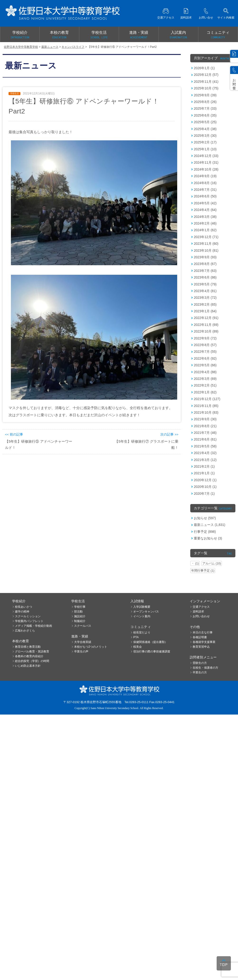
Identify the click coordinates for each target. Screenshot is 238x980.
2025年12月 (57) (206, 75)
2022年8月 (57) (205, 345)
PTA (136, 637)
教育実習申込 (201, 647)
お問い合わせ (201, 616)
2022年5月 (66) (205, 365)
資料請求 (198, 612)
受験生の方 (200, 663)
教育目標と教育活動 (28, 647)
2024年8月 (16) (205, 183)
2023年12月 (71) (206, 237)
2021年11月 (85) (206, 406)
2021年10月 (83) (206, 412)
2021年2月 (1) (204, 466)
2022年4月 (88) (205, 372)
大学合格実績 (83, 642)
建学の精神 (22, 612)
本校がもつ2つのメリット (91, 647)
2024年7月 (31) (205, 190)
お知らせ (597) (205, 518)
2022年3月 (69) (205, 379)
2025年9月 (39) (205, 95)
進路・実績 (139, 35)
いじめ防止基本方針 (28, 666)
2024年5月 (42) (205, 203)
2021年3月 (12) (205, 460)
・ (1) (195, 563)
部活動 (78, 612)
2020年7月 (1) (204, 494)
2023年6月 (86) (205, 277)
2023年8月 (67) (205, 264)
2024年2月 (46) (205, 223)
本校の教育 (59, 35)
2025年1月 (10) (205, 149)
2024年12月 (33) (206, 156)
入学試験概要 (142, 607)
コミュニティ (218, 35)
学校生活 (99, 35)
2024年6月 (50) (205, 196)
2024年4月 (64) (205, 210)
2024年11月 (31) (206, 162)
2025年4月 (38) (205, 129)
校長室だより (142, 632)
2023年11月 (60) (206, 244)
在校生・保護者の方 (205, 668)
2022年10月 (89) (206, 331)
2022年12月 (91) (206, 318)
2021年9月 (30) (205, 419)
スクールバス (83, 626)
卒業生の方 (200, 672)
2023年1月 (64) (205, 311)
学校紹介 (20, 35)
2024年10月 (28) (206, 169)
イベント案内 (142, 616)
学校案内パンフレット (29, 621)
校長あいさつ (24, 607)
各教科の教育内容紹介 (29, 656)
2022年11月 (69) (206, 325)
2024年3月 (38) (205, 217)
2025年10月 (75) (206, 88)
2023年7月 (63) (205, 271)
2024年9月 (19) (205, 176)
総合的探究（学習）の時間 (32, 661)
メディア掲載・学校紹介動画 (33, 626)
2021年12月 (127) (207, 399)
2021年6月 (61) (205, 439)
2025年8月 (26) (205, 102)
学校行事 (80, 607)
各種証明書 (200, 637)
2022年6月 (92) (205, 358)
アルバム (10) (212, 563)
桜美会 (138, 647)
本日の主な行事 (203, 632)
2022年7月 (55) (205, 352)
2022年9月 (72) (205, 338)
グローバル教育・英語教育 (32, 652)
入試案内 (178, 35)
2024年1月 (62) (205, 230)
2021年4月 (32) (205, 453)
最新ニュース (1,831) (209, 525)
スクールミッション (28, 616)
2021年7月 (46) (205, 433)
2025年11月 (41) (206, 82)
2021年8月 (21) (205, 426)
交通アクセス (201, 607)
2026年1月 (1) (204, 68)
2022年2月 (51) (205, 385)
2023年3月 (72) (205, 298)
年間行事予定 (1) (203, 571)
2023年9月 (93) (205, 257)
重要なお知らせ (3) (208, 538)
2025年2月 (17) (205, 142)
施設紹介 (80, 616)
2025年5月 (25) (205, 122)
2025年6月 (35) (205, 115)
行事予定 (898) (205, 532)
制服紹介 (80, 621)
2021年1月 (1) (204, 473)
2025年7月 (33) (205, 108)
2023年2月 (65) (205, 304)
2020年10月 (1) (205, 487)
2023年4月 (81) (205, 291)
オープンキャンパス (146, 612)
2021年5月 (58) (205, 446)
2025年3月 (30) (205, 136)
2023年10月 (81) (206, 250)
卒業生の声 (81, 652)
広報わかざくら (25, 631)
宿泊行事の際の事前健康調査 (152, 652)
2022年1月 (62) (205, 392)
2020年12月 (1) (205, 480)
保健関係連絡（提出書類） (150, 642)
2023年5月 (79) (205, 284)
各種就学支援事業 (204, 642)
